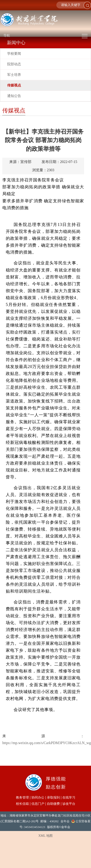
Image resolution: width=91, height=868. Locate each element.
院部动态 (14, 64)
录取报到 (53, 798)
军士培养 (14, 75)
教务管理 (22, 798)
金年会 (65, 821)
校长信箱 (22, 804)
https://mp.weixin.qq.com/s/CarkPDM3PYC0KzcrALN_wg (47, 743)
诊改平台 (69, 804)
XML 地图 (45, 836)
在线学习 (69, 798)
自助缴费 (53, 804)
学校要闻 (14, 54)
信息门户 (38, 804)
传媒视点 (14, 85)
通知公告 (14, 96)
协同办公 (38, 798)
